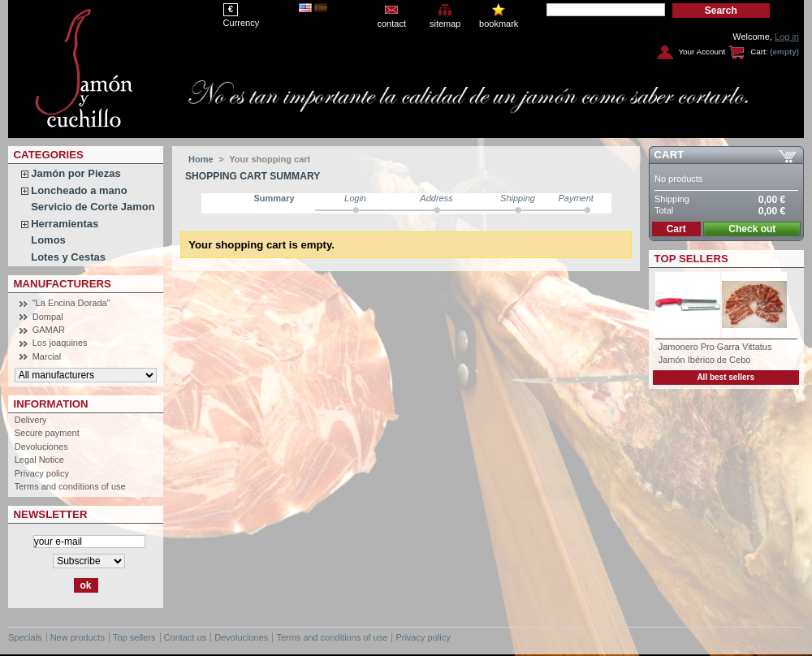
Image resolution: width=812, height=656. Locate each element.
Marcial (47, 356)
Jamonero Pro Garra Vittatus (715, 347)
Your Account (702, 52)
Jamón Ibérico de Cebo (705, 360)
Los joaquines (60, 343)
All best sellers (726, 377)
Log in (787, 37)
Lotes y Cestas (68, 257)
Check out (752, 229)
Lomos (48, 240)
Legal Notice (39, 460)
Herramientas (65, 224)
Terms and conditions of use (70, 486)
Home (201, 159)
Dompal (48, 317)
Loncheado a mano (79, 190)
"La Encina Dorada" (71, 303)
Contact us (186, 637)
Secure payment (47, 433)
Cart (669, 155)
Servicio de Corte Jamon (93, 207)
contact (391, 24)
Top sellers (691, 259)
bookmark (499, 24)
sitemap (445, 24)
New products (78, 637)
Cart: (759, 52)
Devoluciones (41, 447)
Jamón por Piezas (76, 173)
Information (51, 404)
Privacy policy (42, 473)
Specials (25, 637)
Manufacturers (63, 284)
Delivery (31, 420)
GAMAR (49, 330)
